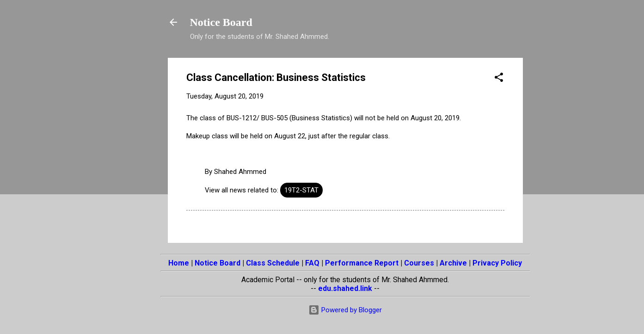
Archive (453, 263)
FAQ (312, 263)
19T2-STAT (301, 190)
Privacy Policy (497, 263)
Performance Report (362, 263)
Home (179, 263)
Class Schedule (273, 263)
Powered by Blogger (345, 310)
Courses (419, 263)
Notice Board (221, 22)
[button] (499, 79)
